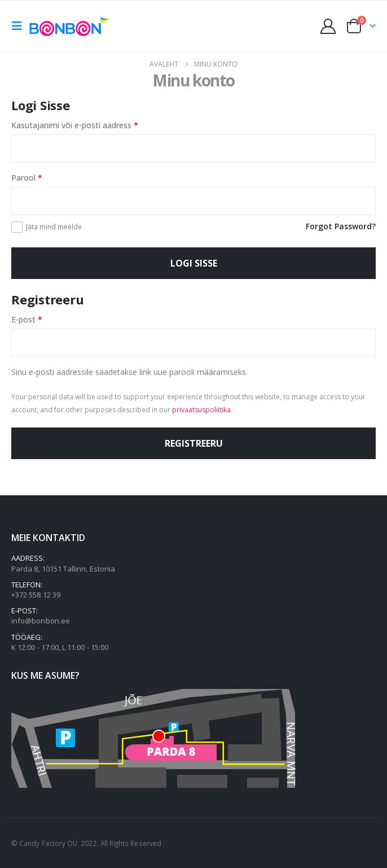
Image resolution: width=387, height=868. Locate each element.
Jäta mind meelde (54, 227)
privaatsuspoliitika (201, 410)
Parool (41, 177)
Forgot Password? (341, 226)
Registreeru (194, 443)
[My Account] (328, 26)
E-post (41, 319)
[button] (20, 26)
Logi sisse (194, 263)
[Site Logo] (72, 26)
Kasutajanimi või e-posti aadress (89, 125)
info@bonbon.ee (41, 621)
